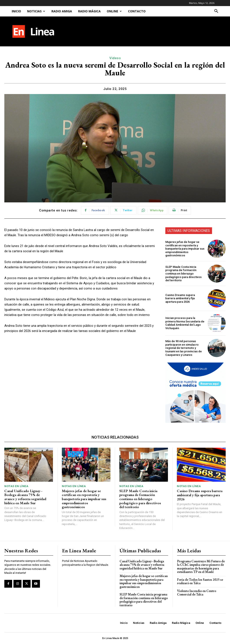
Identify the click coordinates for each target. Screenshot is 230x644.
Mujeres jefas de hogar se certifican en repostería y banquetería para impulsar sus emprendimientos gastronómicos (185, 249)
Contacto (137, 11)
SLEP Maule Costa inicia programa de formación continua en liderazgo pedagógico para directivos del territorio (183, 274)
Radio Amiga (62, 11)
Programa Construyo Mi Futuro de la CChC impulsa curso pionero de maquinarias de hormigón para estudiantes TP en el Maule (201, 567)
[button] (216, 12)
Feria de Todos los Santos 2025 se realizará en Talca (200, 581)
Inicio (16, 11)
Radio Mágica (89, 11)
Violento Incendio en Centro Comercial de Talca (197, 593)
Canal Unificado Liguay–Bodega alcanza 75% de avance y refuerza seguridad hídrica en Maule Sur (25, 497)
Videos (115, 58)
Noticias (36, 11)
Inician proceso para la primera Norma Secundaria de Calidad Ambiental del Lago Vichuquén (185, 323)
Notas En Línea (16, 486)
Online (114, 11)
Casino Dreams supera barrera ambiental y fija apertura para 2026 (180, 298)
